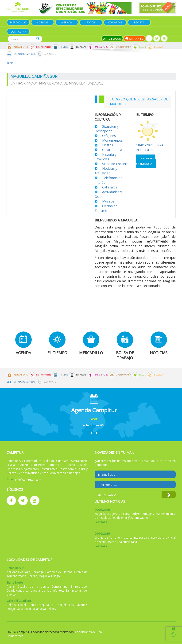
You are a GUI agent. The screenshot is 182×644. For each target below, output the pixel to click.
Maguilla (44, 576)
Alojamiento (21, 47)
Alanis (11, 587)
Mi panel (134, 39)
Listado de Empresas (25, 54)
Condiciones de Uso (88, 632)
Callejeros (110, 187)
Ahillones (13, 572)
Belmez (12, 605)
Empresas (81, 47)
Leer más (101, 522)
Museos (108, 201)
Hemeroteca (15, 636)
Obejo (11, 609)
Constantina (59, 587)
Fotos (91, 22)
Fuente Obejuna (38, 605)
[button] (91, 433)
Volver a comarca (146, 161)
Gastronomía (124, 47)
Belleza (159, 47)
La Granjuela (59, 605)
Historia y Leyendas (106, 157)
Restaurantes (44, 47)
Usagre (56, 576)
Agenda (67, 22)
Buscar (38, 39)
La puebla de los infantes (44, 591)
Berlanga (38, 572)
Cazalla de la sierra (33, 587)
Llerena (32, 576)
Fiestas (108, 145)
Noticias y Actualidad (106, 171)
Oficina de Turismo (106, 208)
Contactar (18, 31)
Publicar (112, 39)
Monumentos (112, 140)
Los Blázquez (78, 605)
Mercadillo (18, 22)
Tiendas (64, 47)
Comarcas (115, 22)
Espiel (22, 605)
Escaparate (50, 54)
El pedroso (79, 587)
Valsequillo (24, 609)
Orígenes (109, 136)
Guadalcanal (15, 591)
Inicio (10, 63)
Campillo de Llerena (59, 572)
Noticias (43, 22)
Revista (139, 22)
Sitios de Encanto (115, 164)
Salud (143, 47)
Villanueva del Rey (44, 609)
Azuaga (25, 572)
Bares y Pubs (101, 47)
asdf (94, 419)
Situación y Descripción (107, 129)
